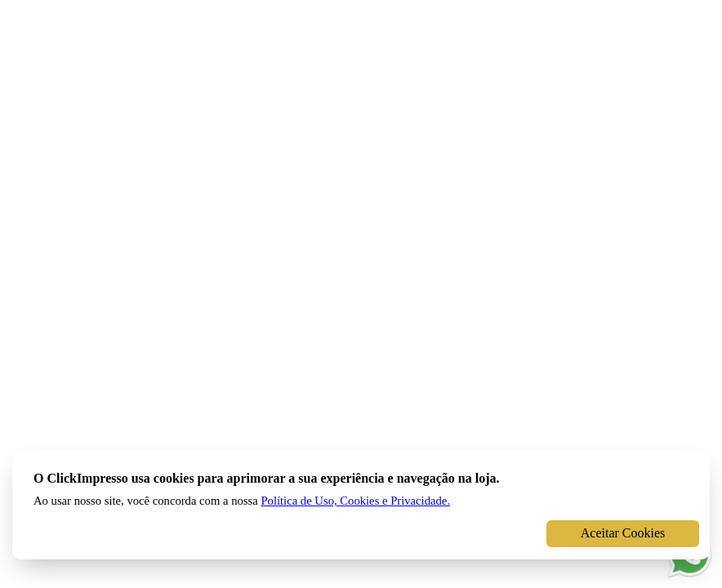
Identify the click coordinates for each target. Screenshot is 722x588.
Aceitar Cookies (623, 533)
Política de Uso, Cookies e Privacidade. (355, 501)
